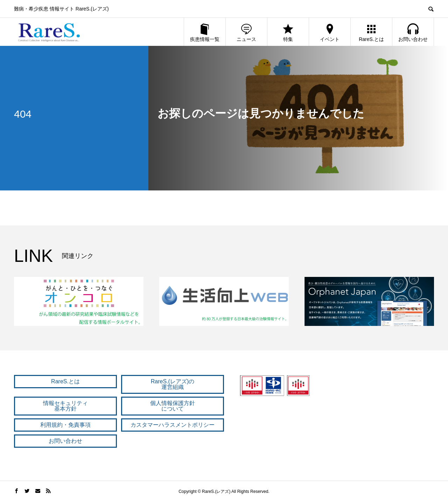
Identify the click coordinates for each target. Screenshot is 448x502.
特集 (288, 32)
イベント (330, 32)
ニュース (246, 32)
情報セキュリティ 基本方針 (65, 406)
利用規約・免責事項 (65, 425)
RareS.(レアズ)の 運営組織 (173, 384)
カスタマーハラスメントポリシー (173, 425)
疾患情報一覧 (205, 32)
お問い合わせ (413, 32)
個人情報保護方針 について (173, 406)
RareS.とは (371, 32)
